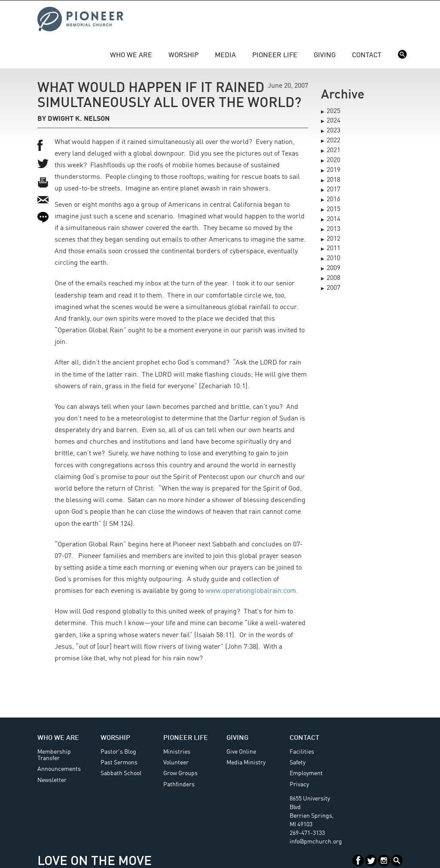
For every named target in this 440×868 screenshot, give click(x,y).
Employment (306, 773)
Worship (183, 55)
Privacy (299, 785)
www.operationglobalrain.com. (252, 591)
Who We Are (131, 55)
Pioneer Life (275, 55)
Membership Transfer (54, 755)
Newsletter (52, 780)
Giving (325, 55)
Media (225, 55)
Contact (367, 55)
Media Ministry (246, 763)
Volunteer (176, 763)
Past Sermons (119, 763)
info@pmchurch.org (316, 842)
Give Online (241, 752)
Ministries (177, 752)
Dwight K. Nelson (79, 119)
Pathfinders (179, 785)
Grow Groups (180, 773)
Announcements (59, 769)
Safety (298, 763)
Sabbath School (121, 773)
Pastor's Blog (118, 752)
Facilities (302, 752)
